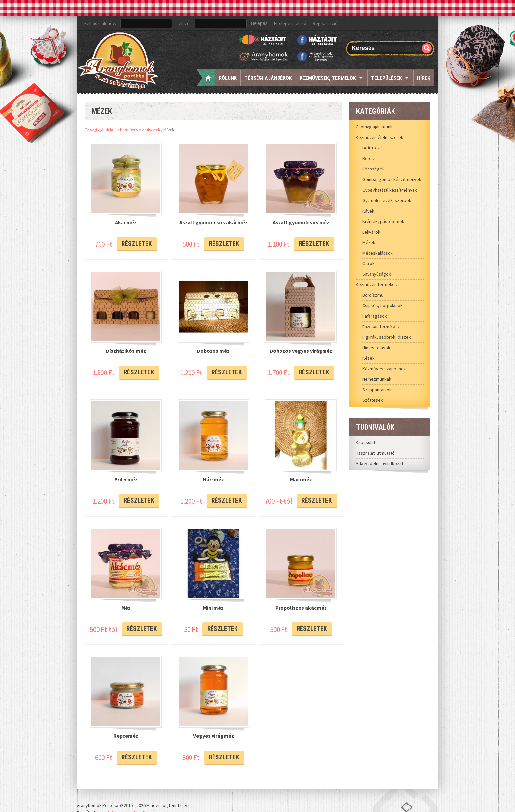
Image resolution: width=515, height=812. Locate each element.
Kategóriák (376, 111)
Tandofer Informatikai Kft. (124, 795)
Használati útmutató (375, 453)
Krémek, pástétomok (383, 221)
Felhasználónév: (100, 23)
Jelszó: (183, 23)
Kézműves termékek (376, 284)
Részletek (137, 241)
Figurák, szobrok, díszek (387, 337)
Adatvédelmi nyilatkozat (380, 463)
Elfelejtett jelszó (290, 23)
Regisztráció (325, 23)
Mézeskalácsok (378, 253)
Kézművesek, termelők (328, 78)
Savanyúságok (377, 274)
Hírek (424, 78)
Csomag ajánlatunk (374, 127)
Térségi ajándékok (268, 78)
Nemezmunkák (377, 379)
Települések (387, 78)
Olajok (369, 263)
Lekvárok (371, 232)
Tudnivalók (375, 427)
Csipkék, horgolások (382, 305)
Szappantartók (377, 390)
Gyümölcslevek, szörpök (387, 200)
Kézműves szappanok (384, 369)
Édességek (373, 169)
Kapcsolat (366, 442)
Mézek (369, 242)
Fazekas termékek (381, 327)
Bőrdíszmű (373, 295)
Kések (369, 358)
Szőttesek (373, 400)
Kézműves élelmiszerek (140, 130)
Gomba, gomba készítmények (392, 179)
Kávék (368, 211)
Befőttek (371, 148)
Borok (368, 158)
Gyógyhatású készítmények (390, 190)
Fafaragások (375, 316)
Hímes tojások (376, 348)
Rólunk (228, 78)
